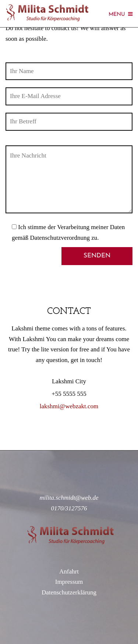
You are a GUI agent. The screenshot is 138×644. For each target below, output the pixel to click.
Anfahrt (69, 571)
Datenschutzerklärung (69, 592)
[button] (16, 23)
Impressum (69, 582)
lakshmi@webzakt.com (69, 406)
